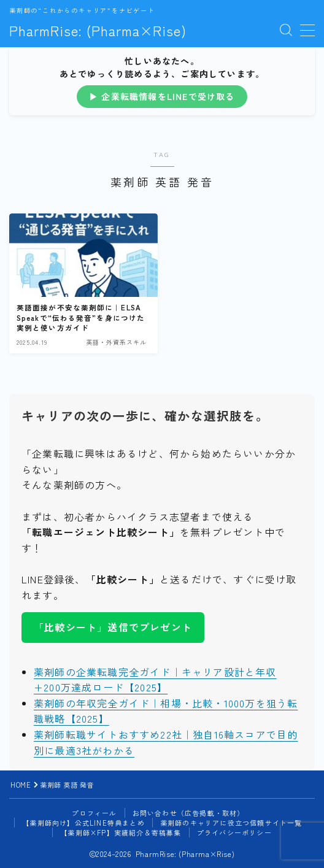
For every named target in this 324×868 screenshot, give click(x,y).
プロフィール (94, 813)
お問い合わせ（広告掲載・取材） (189, 813)
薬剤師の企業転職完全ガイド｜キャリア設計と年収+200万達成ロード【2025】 (155, 680)
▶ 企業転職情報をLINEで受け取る (162, 96)
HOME (21, 785)
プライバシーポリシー (234, 832)
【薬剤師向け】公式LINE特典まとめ (83, 823)
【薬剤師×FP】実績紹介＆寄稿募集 (121, 832)
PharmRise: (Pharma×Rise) (98, 30)
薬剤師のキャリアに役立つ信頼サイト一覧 (231, 823)
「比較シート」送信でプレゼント (113, 627)
